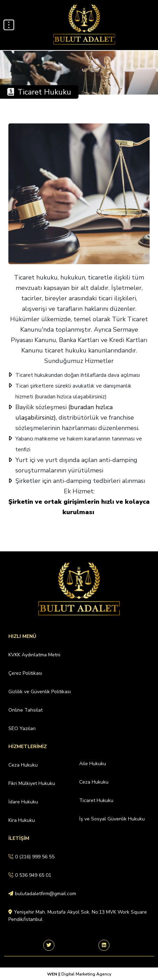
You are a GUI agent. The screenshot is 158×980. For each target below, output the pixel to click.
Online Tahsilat (25, 710)
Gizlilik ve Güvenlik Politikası (40, 692)
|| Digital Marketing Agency (84, 974)
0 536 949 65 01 (30, 875)
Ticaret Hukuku (96, 800)
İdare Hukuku (23, 802)
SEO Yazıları (22, 728)
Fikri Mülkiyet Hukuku (32, 783)
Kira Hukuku (22, 820)
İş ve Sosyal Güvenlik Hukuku (112, 819)
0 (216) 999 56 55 (31, 857)
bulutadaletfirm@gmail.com (42, 894)
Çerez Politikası (25, 673)
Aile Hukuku (93, 764)
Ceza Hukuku (23, 765)
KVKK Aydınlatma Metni (34, 655)
